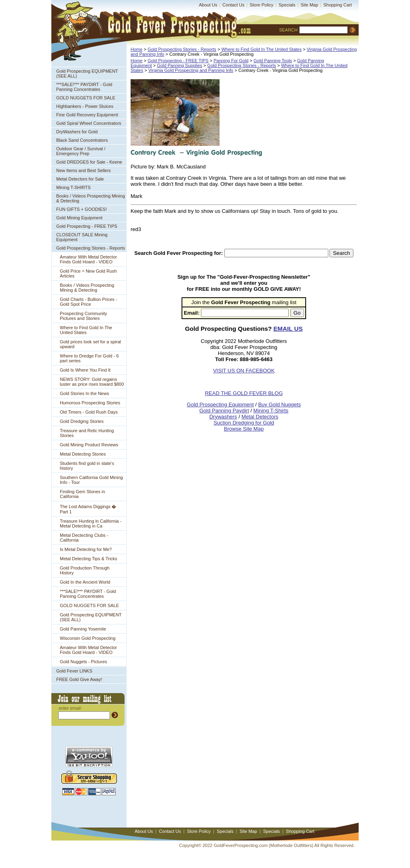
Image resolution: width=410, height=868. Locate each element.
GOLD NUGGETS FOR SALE (86, 98)
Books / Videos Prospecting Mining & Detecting (91, 198)
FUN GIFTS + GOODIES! (81, 209)
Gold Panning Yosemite (83, 629)
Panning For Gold (231, 61)
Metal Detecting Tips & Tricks (89, 559)
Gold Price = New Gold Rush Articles (88, 273)
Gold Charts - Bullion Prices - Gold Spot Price (89, 302)
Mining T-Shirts (271, 411)
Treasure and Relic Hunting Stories (87, 433)
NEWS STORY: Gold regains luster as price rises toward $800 (92, 382)
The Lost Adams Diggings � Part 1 (88, 509)
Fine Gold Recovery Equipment (87, 115)
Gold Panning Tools (273, 61)
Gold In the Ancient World (85, 582)
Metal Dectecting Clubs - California (84, 538)
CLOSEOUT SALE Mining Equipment (82, 237)
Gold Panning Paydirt (224, 411)
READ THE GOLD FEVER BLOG (244, 393)
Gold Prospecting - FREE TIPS (87, 226)
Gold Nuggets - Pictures (83, 662)
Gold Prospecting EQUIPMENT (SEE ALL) (87, 74)
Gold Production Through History (85, 570)
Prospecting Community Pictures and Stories (83, 316)
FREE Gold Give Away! (79, 679)
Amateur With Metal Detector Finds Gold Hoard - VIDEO (88, 259)
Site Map (309, 5)
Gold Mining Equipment (79, 218)
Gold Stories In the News (85, 393)
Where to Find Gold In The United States (86, 330)
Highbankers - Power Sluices (85, 106)
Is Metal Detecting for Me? (86, 549)
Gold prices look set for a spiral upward (90, 344)
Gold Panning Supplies (180, 65)
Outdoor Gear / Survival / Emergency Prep (81, 151)
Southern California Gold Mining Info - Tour (91, 480)
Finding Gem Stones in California (82, 494)
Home (136, 49)
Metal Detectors (260, 417)
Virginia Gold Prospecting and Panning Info (191, 70)
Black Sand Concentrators (82, 140)
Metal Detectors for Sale (80, 179)
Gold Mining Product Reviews (89, 445)
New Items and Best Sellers (83, 170)
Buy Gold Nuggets (279, 405)
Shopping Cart (338, 5)
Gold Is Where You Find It (85, 370)
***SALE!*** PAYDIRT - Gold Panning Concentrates (84, 87)
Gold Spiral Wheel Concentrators (89, 123)
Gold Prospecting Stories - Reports (91, 248)
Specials (287, 5)
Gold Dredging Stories (82, 421)
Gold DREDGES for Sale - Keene (89, 162)
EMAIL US (288, 329)
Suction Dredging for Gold (244, 423)
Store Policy (261, 5)
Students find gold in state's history (87, 466)
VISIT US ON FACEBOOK (244, 371)
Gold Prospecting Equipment (220, 405)
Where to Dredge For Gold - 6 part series (89, 358)
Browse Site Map (244, 429)
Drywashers (223, 417)
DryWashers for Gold (77, 132)
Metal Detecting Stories (83, 454)
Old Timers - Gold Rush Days (89, 412)
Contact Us (233, 5)
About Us (208, 5)
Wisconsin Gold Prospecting (88, 638)
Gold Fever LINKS (74, 671)
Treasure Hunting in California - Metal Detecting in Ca (91, 523)
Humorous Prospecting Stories (90, 403)
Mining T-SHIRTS (73, 187)
